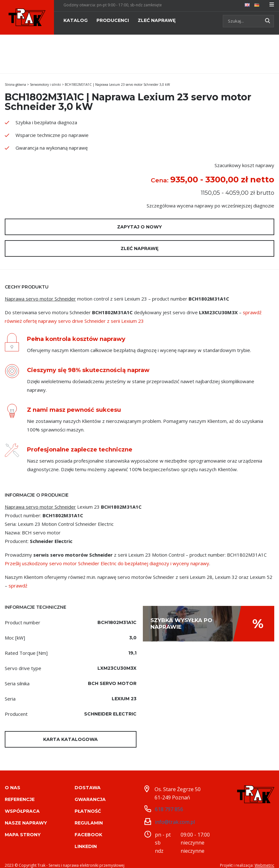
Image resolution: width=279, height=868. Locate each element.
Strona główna (15, 85)
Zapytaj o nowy (139, 227)
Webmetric (264, 858)
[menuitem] (247, 4)
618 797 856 (169, 802)
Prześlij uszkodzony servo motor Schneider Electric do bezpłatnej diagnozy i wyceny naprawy (107, 563)
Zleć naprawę (139, 248)
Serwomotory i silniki (45, 85)
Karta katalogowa (70, 739)
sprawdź (18, 586)
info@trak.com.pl (175, 815)
